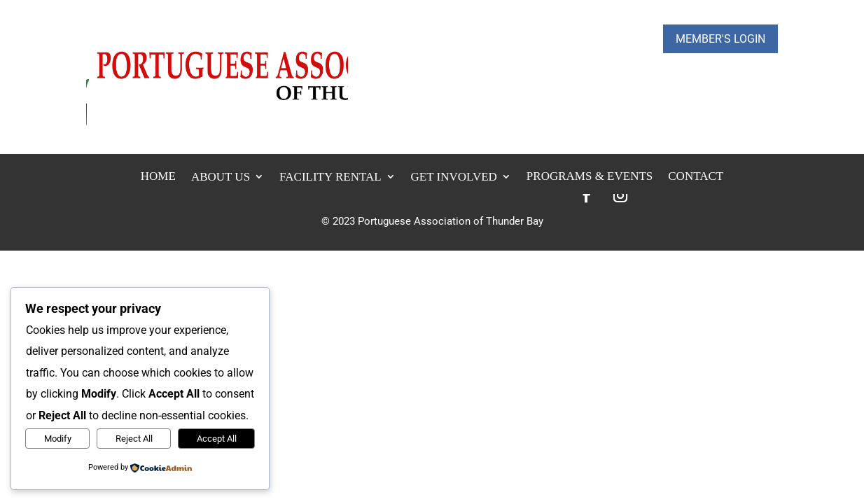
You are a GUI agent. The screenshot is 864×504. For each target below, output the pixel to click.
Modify (58, 439)
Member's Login (720, 39)
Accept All (217, 439)
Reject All (134, 439)
